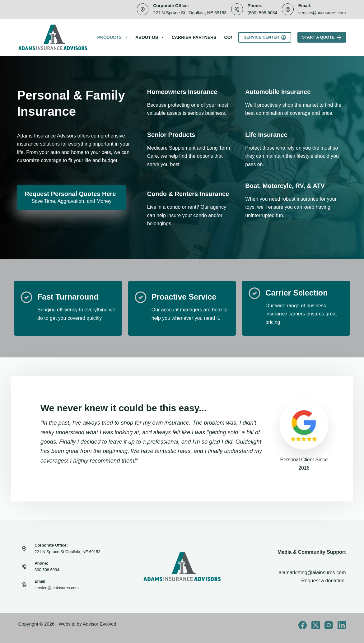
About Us (151, 37)
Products (114, 37)
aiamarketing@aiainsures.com (312, 573)
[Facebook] (303, 625)
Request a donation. (323, 581)
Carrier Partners (194, 37)
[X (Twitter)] (316, 625)
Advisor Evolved (100, 624)
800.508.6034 (47, 570)
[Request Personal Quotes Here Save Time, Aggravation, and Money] (71, 198)
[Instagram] (329, 625)
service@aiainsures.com (322, 13)
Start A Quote (322, 37)
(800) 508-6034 (263, 13)
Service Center (265, 37)
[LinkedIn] (342, 625)
